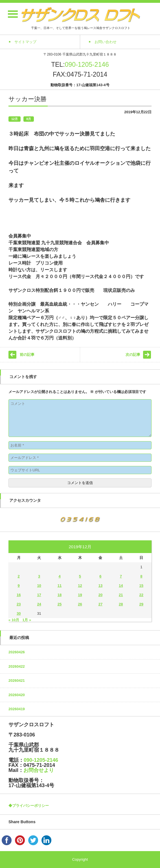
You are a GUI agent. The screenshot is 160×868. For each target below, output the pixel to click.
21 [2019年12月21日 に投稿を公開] (121, 595)
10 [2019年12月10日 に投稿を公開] (39, 586)
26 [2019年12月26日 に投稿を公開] (80, 604)
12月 (15, 119)
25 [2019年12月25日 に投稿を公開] (60, 604)
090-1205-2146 (87, 65)
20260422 (17, 666)
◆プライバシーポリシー (29, 806)
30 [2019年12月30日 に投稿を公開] (19, 613)
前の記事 (27, 355)
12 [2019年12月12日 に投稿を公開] (80, 586)
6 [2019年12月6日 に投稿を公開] (100, 576)
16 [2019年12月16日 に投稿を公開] (19, 595)
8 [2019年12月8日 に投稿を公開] (141, 576)
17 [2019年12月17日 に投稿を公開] (39, 595)
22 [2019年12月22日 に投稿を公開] (141, 595)
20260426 (17, 652)
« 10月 (14, 620)
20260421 (17, 681)
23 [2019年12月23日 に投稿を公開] (19, 604)
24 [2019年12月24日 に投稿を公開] (39, 604)
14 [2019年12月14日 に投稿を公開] (121, 586)
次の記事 (133, 355)
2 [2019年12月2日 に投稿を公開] (19, 576)
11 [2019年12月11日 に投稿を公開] (60, 586)
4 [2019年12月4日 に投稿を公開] (59, 576)
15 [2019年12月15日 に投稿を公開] (141, 586)
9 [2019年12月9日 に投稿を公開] (19, 586)
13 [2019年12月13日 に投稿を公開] (100, 586)
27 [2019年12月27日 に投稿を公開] (100, 604)
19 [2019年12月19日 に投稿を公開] (80, 595)
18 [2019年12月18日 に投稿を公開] (60, 595)
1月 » (27, 620)
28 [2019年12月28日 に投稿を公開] (121, 604)
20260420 (17, 695)
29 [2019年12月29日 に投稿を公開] (141, 604)
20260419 (17, 709)
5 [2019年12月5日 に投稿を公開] (80, 576)
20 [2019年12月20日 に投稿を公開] (100, 595)
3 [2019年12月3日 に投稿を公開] (39, 576)
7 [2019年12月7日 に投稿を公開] (121, 576)
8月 (29, 119)
